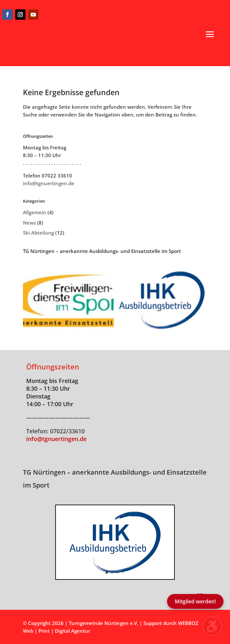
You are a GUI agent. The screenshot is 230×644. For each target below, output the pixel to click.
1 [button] (107, 573)
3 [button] (118, 573)
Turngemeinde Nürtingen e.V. (104, 623)
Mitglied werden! (195, 601)
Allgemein (35, 212)
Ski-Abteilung (38, 233)
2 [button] (112, 573)
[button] (210, 34)
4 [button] (123, 573)
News (29, 223)
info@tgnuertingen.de (49, 183)
